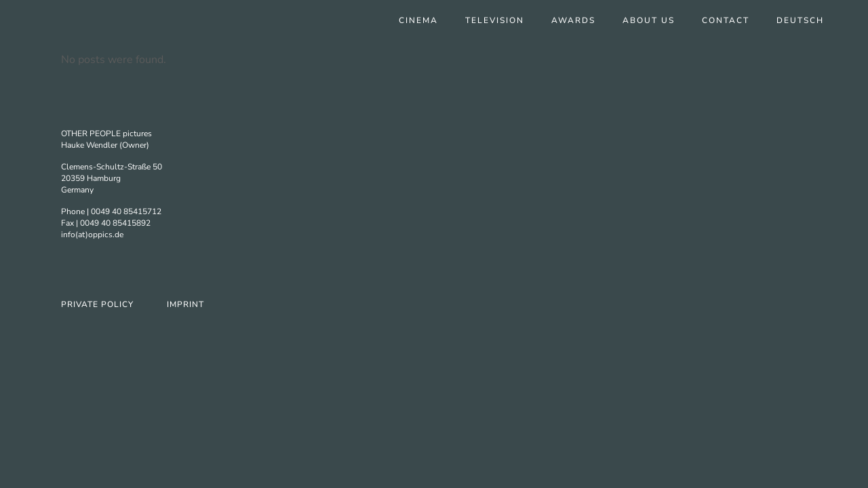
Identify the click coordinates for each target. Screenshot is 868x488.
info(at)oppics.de (92, 235)
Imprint (185, 304)
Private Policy (97, 304)
